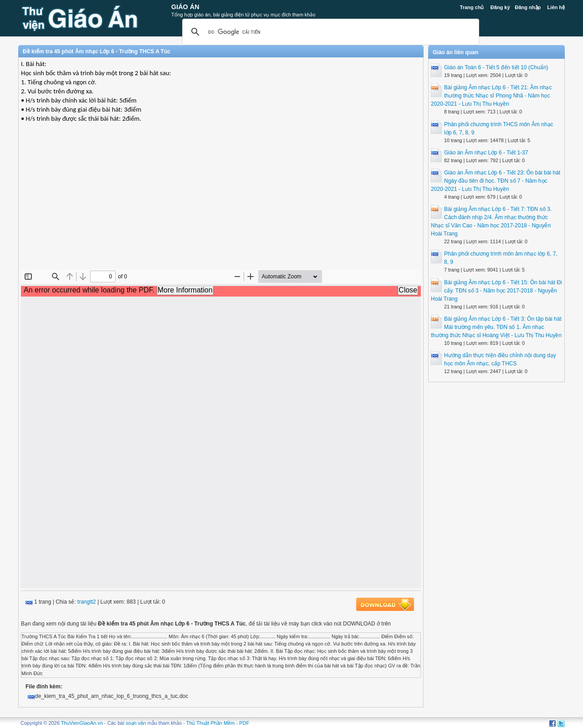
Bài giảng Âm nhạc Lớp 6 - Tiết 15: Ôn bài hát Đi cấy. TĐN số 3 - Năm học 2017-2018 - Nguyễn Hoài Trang (496, 291)
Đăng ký (500, 7)
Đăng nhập (528, 7)
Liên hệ (556, 7)
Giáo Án (185, 7)
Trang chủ (472, 7)
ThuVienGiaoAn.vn (82, 723)
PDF (244, 723)
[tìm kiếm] (329, 32)
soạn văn (136, 723)
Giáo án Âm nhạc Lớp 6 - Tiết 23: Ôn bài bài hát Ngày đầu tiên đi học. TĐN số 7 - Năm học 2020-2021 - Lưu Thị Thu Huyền (496, 181)
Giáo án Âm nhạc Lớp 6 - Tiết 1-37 (486, 153)
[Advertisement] (221, 203)
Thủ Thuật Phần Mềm (211, 723)
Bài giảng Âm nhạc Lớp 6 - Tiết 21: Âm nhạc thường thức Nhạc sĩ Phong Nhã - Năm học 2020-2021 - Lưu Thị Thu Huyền (491, 96)
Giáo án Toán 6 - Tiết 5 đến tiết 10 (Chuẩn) (496, 67)
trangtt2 (87, 602)
